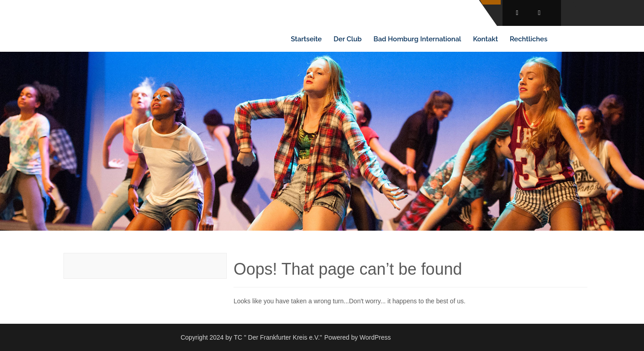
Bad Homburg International (417, 39)
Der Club (348, 39)
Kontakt (485, 39)
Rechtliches (529, 39)
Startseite (306, 39)
